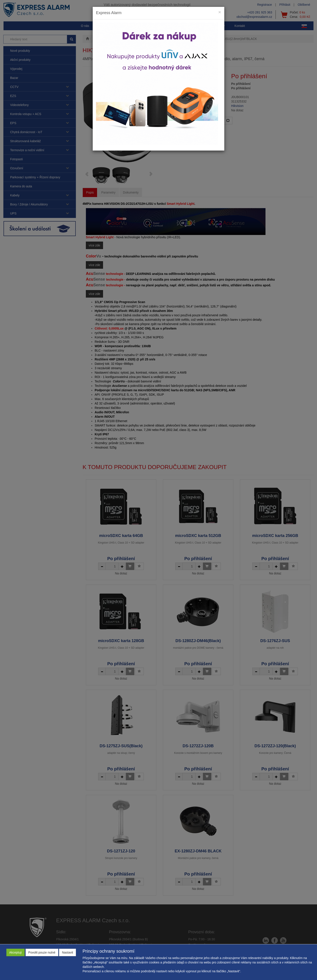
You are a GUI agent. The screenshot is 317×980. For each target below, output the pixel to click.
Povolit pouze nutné (42, 952)
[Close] (220, 12)
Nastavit (67, 952)
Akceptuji (16, 952)
